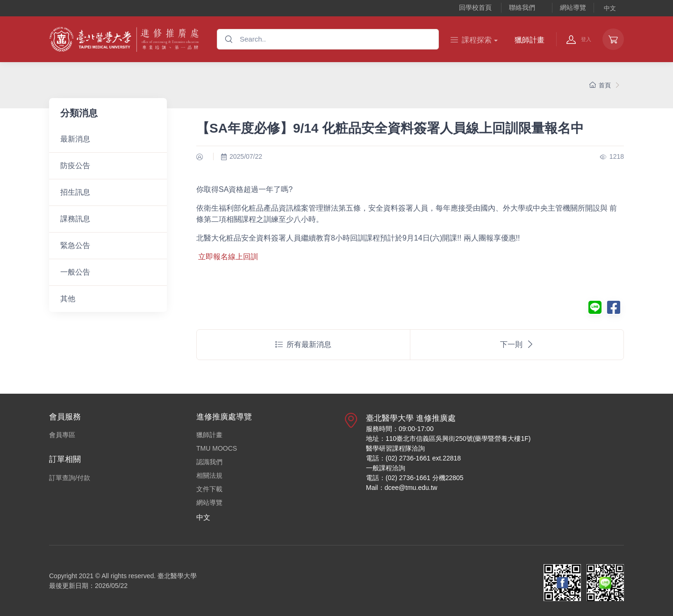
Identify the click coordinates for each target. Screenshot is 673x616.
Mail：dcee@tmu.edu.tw (402, 488)
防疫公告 (75, 166)
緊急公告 (75, 245)
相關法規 (209, 475)
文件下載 (209, 489)
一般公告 (75, 272)
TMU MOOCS (217, 448)
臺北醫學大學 (177, 576)
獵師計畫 (530, 40)
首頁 (600, 85)
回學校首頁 (475, 7)
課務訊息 (75, 219)
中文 (610, 8)
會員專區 (62, 435)
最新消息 (75, 139)
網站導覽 (573, 7)
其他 (68, 299)
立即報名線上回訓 (228, 257)
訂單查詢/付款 (70, 478)
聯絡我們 (522, 7)
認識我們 (209, 462)
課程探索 (471, 40)
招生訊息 (75, 192)
